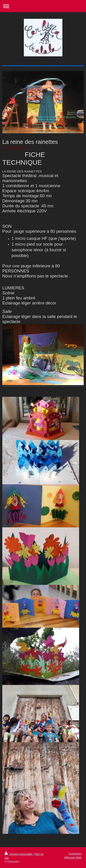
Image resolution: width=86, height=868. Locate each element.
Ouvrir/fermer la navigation (43, 6)
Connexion (75, 853)
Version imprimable (19, 854)
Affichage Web (73, 857)
